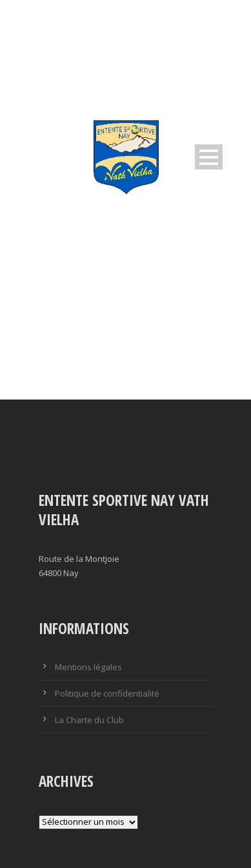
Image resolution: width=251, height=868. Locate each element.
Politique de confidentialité (107, 693)
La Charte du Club (89, 720)
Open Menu (209, 157)
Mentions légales (88, 667)
